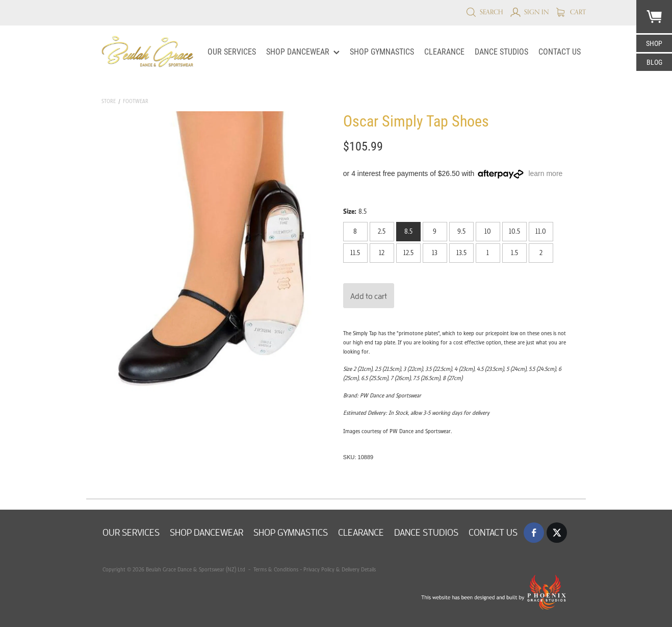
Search (485, 12)
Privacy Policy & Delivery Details (340, 569)
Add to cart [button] (369, 296)
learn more (545, 173)
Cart (571, 12)
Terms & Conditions (275, 569)
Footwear (136, 101)
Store (109, 101)
